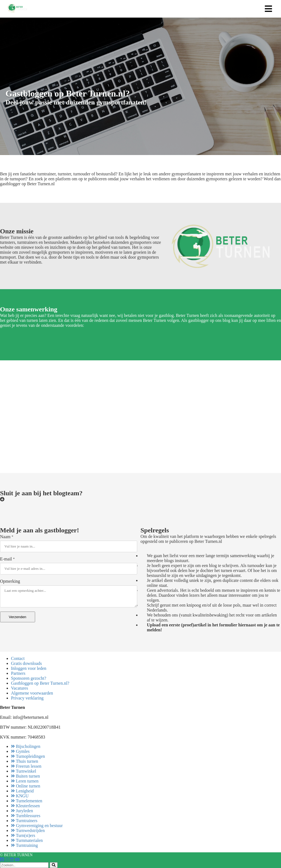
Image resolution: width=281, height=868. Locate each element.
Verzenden (18, 617)
